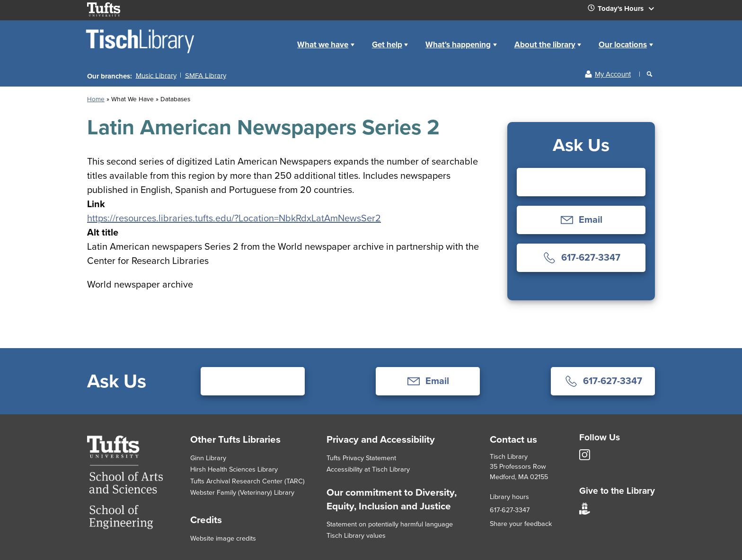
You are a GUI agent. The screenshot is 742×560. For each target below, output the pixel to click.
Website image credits (223, 538)
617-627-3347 (510, 510)
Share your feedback (521, 524)
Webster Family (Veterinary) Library (242, 492)
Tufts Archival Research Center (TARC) (247, 481)
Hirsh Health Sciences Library (234, 469)
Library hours (509, 497)
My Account (613, 74)
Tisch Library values (356, 535)
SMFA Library (206, 75)
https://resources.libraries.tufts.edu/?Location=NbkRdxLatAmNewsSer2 (234, 218)
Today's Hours (625, 10)
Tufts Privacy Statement (361, 458)
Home (278, 37)
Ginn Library (208, 458)
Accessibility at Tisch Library (368, 469)
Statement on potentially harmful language (390, 524)
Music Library (156, 75)
